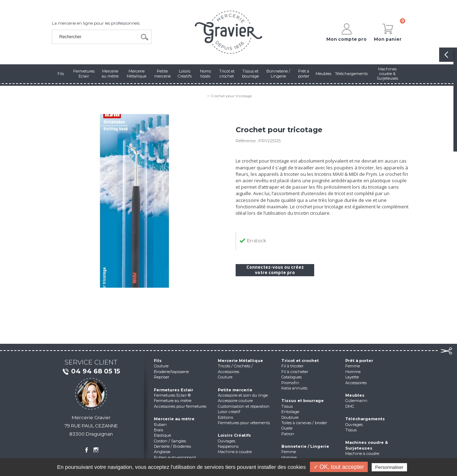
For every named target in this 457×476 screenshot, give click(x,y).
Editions (225, 417)
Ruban (160, 425)
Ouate (287, 428)
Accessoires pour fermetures (180, 406)
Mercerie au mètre (174, 419)
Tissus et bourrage (303, 401)
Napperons (228, 446)
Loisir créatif (229, 412)
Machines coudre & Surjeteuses (367, 445)
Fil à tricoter (292, 366)
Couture (161, 366)
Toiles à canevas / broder (304, 423)
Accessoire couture (235, 401)
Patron (288, 434)
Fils (158, 361)
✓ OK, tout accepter (339, 467)
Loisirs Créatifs (234, 435)
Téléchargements (365, 419)
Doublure (290, 417)
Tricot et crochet (300, 361)
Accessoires (356, 383)
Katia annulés (294, 388)
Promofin (290, 383)
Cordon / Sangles (170, 441)
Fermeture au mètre (173, 401)
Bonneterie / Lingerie (305, 446)
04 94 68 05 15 (91, 372)
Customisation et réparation (244, 406)
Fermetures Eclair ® (172, 395)
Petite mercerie (235, 390)
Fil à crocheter (295, 372)
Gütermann (356, 401)
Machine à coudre (235, 452)
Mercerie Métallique (240, 361)
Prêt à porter (359, 361)
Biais (159, 430)
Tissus (287, 406)
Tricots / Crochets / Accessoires (235, 369)
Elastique (162, 435)
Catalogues (292, 377)
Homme (289, 457)
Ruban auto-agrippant (175, 457)
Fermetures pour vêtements (244, 423)
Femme (289, 452)
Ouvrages (227, 441)
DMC (350, 406)
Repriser (162, 377)
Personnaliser (390, 467)
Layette (352, 377)
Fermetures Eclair (174, 390)
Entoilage (290, 412)
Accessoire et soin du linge (243, 395)
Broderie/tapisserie (171, 372)
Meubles (355, 395)
